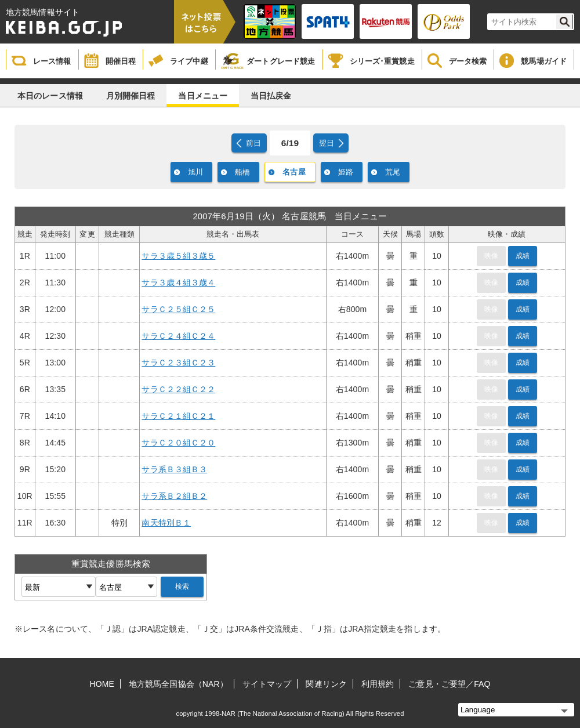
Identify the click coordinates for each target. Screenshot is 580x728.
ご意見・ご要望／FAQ (449, 684)
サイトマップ (267, 684)
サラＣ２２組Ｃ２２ (178, 389)
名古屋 (294, 172)
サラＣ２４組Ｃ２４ (178, 336)
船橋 (242, 172)
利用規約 (378, 684)
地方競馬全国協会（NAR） (178, 684)
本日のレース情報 (50, 96)
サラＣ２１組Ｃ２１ (178, 416)
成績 (523, 256)
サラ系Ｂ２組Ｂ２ (174, 496)
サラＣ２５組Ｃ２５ (178, 309)
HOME (102, 684)
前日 (253, 143)
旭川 (195, 172)
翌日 (327, 143)
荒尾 (393, 172)
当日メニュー (203, 96)
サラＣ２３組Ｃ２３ (178, 363)
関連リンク (326, 684)
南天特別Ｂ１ (166, 523)
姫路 (346, 172)
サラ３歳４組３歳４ (178, 282)
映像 (491, 256)
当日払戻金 (271, 96)
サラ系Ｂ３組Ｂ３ (174, 469)
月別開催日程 (131, 96)
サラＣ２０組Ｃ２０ (178, 443)
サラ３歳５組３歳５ (178, 256)
